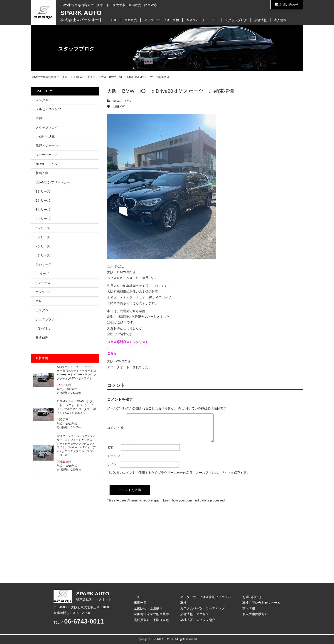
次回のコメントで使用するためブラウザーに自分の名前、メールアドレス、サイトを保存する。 (182, 478)
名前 (112, 453)
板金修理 (42, 338)
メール (114, 461)
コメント (115, 431)
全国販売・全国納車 (148, 608)
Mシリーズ (43, 292)
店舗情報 (260, 20)
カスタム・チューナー (202, 20)
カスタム (42, 310)
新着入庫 (42, 173)
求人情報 (280, 20)
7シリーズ (43, 246)
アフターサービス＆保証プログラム (206, 597)
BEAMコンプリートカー (53, 182)
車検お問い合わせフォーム (261, 603)
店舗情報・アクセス (194, 614)
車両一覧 (140, 603)
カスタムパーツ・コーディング (202, 608)
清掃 (39, 118)
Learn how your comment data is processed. (194, 506)
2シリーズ (43, 200)
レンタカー (44, 100)
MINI (39, 301)
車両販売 (131, 20)
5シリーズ (43, 228)
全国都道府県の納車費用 (151, 614)
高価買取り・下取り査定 (151, 620)
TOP (114, 20)
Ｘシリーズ (44, 264)
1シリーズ (43, 191)
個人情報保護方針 (255, 614)
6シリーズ (43, 237)
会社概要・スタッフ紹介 (198, 620)
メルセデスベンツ (48, 109)
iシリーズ (42, 274)
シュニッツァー (47, 319)
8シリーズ (43, 255)
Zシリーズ (43, 283)
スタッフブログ (236, 20)
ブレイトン (44, 328)
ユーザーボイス (47, 155)
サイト (112, 470)
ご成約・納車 (45, 137)
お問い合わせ (287, 5)
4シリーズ (43, 219)
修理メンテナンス (48, 146)
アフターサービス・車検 (162, 20)
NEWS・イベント (124, 101)
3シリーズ (43, 210)
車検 (183, 603)
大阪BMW (119, 107)
